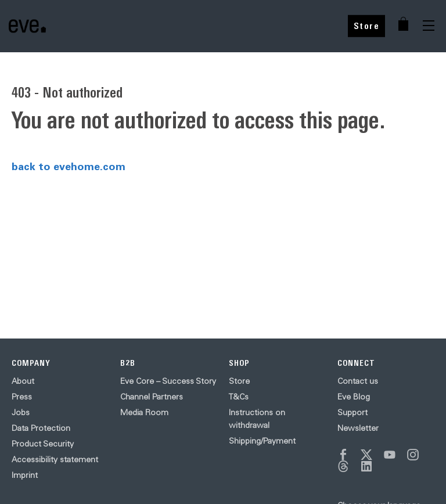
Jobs (21, 412)
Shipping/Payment (262, 441)
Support (353, 412)
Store (367, 26)
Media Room (144, 412)
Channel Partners (152, 397)
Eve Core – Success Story (168, 381)
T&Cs (239, 397)
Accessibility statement (55, 459)
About (23, 381)
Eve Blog (354, 397)
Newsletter (358, 428)
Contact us (358, 381)
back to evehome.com (69, 166)
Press (22, 397)
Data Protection (41, 428)
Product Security (43, 444)
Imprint (25, 475)
